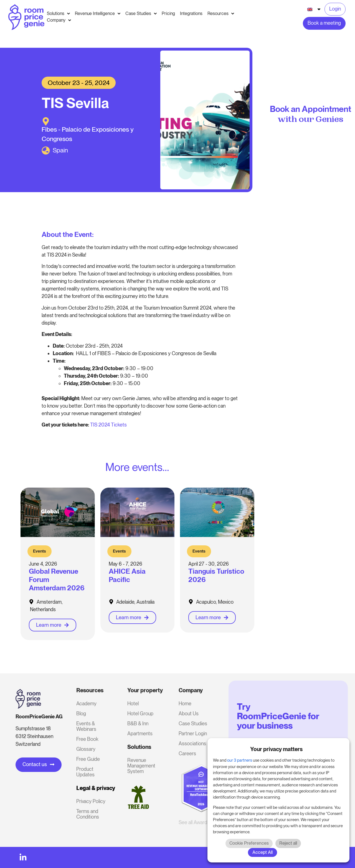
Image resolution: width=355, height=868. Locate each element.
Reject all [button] (288, 843)
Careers (187, 753)
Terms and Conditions (88, 814)
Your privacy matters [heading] (276, 749)
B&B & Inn (138, 723)
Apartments (140, 733)
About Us (189, 713)
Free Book (87, 739)
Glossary (86, 749)
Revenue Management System (141, 766)
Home (185, 703)
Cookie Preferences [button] (249, 843)
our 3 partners (240, 760)
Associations (192, 743)
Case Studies (193, 723)
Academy (86, 703)
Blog (81, 713)
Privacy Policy (91, 801)
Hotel (133, 703)
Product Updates (85, 772)
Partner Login (193, 733)
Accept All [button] (263, 852)
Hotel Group (140, 713)
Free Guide (88, 759)
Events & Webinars (86, 726)
